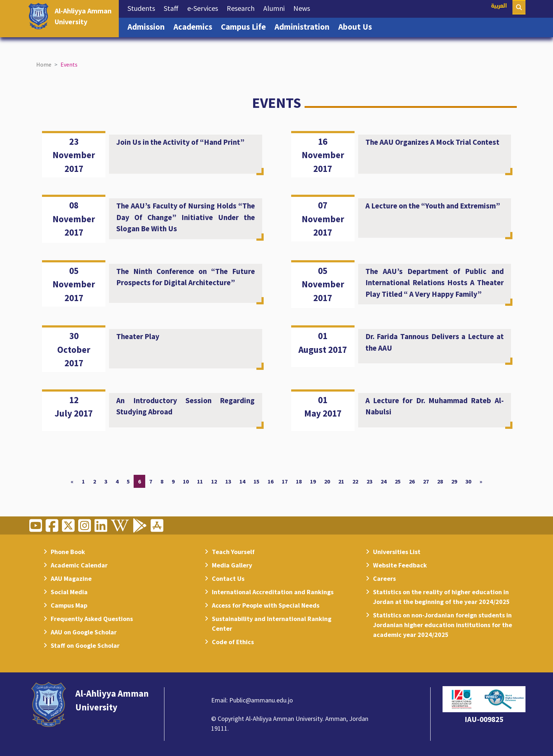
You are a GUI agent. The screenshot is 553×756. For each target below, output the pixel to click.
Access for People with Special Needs (266, 605)
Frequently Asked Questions (92, 619)
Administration (304, 26)
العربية (499, 6)
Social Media (69, 592)
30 (468, 481)
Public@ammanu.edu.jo (261, 700)
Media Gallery (232, 565)
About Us (357, 26)
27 (426, 481)
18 (299, 481)
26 (412, 481)
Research (243, 8)
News (304, 8)
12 (214, 481)
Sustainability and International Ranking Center (272, 624)
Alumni (276, 8)
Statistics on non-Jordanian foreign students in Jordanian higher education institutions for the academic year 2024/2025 (443, 625)
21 (341, 481)
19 (313, 481)
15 (256, 481)
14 (242, 481)
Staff (173, 8)
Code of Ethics (233, 642)
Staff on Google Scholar (85, 645)
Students (143, 8)
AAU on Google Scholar (84, 632)
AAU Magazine (71, 578)
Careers (384, 578)
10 (186, 481)
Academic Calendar (79, 565)
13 (228, 481)
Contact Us (228, 578)
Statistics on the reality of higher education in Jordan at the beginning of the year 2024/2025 (441, 597)
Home (44, 64)
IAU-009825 (484, 719)
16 (271, 481)
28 (440, 481)
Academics (195, 26)
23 (369, 481)
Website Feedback (400, 565)
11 (200, 481)
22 (355, 481)
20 (327, 481)
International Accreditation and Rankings (273, 592)
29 (454, 481)
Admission (148, 26)
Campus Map (69, 605)
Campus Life (246, 26)
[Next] (481, 481)
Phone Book (68, 552)
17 (285, 481)
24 (384, 481)
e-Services (205, 8)
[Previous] (72, 481)
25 (398, 481)
